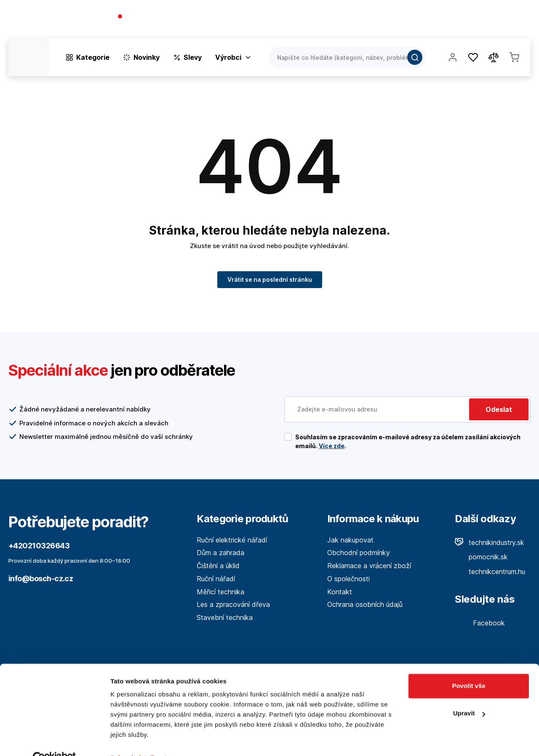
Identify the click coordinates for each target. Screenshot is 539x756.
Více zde (332, 446)
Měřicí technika (220, 592)
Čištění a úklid (218, 566)
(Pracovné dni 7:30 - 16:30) (157, 25)
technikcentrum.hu (490, 572)
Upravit (469, 695)
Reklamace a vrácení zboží (369, 566)
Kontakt (518, 21)
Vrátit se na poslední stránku (270, 279)
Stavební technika (225, 617)
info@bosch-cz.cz (41, 578)
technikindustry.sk (490, 542)
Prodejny (481, 21)
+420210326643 (153, 17)
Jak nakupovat (350, 540)
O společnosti (409, 21)
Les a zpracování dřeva (233, 604)
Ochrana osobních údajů (365, 604)
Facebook (480, 623)
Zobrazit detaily (134, 739)
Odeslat (499, 409)
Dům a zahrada (220, 553)
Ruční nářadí (216, 579)
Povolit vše (468, 667)
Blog (449, 21)
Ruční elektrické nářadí (232, 540)
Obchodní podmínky (359, 553)
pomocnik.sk (481, 557)
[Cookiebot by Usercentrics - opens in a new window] (55, 740)
